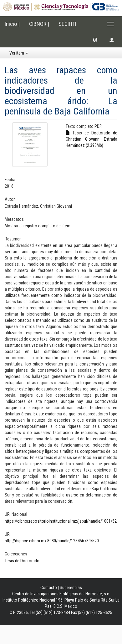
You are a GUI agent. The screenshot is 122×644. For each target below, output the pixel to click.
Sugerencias (71, 588)
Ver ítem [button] (19, 53)
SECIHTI (67, 24)
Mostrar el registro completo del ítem (38, 226)
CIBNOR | (39, 24)
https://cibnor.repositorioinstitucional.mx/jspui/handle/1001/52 (61, 521)
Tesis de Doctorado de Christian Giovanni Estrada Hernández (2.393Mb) (91, 139)
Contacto (49, 588)
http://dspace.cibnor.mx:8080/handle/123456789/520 (52, 541)
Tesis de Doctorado (22, 561)
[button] (95, 40)
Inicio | (12, 24)
